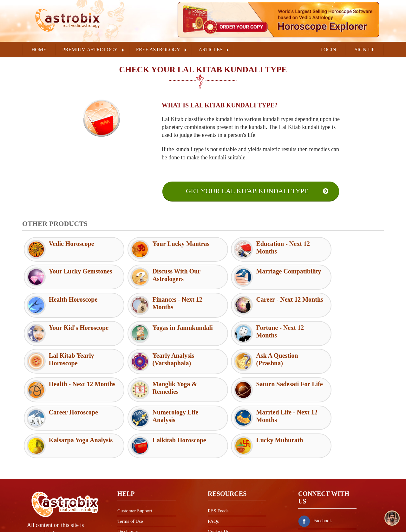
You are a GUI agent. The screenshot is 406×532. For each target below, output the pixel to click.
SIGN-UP (365, 50)
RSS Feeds (218, 455)
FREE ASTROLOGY (158, 50)
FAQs (213, 465)
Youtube (314, 513)
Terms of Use (130, 465)
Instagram (315, 497)
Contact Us (218, 476)
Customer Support (135, 455)
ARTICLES (210, 50)
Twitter (313, 481)
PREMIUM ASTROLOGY (90, 50)
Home (39, 50)
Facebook (315, 465)
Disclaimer (128, 476)
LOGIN (328, 50)
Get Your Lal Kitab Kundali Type (247, 191)
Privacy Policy (131, 486)
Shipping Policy (133, 507)
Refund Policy (131, 497)
